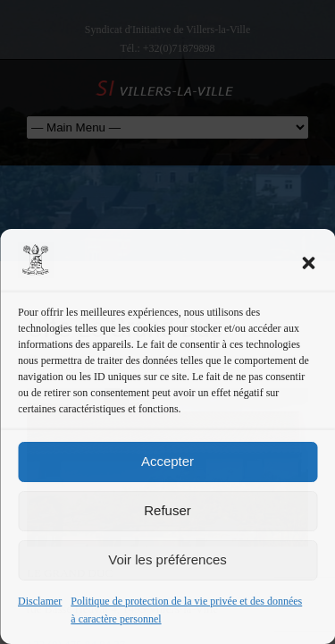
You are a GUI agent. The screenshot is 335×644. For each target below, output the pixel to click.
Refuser (167, 510)
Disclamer (40, 601)
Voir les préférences (167, 559)
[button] (308, 263)
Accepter (167, 461)
